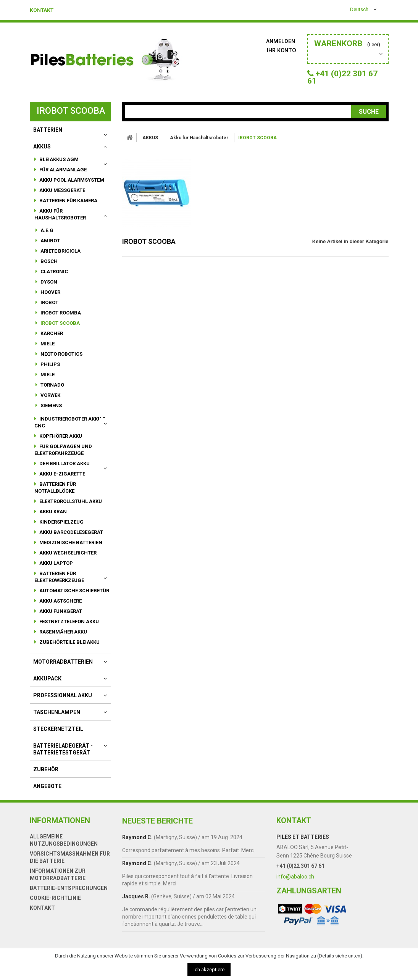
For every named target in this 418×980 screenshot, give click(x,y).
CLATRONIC (54, 276)
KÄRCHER (51, 338)
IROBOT (49, 307)
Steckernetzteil (58, 733)
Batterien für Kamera (68, 205)
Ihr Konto (282, 50)
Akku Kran (52, 516)
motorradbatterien (63, 666)
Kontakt (44, 10)
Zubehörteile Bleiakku (69, 647)
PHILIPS (50, 369)
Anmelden (281, 41)
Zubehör (46, 774)
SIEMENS (51, 410)
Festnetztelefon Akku (69, 626)
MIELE (47, 348)
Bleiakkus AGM (58, 164)
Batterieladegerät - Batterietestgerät (63, 754)
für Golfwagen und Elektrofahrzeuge (63, 454)
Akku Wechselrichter (67, 557)
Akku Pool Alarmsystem (71, 185)
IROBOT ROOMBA (60, 317)
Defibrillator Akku (64, 468)
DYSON (48, 286)
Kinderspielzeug (61, 526)
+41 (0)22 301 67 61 (300, 870)
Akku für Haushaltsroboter (60, 219)
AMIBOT (50, 245)
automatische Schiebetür (74, 595)
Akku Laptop (56, 568)
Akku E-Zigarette (62, 478)
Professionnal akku (63, 700)
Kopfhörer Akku (60, 441)
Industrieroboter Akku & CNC (70, 427)
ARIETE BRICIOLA (60, 255)
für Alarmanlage (62, 174)
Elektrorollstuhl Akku (70, 506)
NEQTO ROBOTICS (61, 359)
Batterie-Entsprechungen (69, 893)
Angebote (47, 791)
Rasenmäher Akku (63, 636)
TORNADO (52, 389)
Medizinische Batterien (70, 547)
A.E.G (46, 235)
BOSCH (48, 266)
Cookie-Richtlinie (55, 903)
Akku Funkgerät (60, 616)
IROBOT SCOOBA (60, 328)
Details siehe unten (340, 956)
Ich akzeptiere (209, 970)
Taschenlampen (57, 717)
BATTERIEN (48, 134)
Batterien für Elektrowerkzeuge (59, 581)
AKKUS (42, 151)
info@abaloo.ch (295, 881)
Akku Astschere (60, 605)
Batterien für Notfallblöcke (55, 492)
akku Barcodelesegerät (71, 537)
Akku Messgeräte (62, 195)
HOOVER (50, 297)
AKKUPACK (47, 683)
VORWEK (50, 400)
